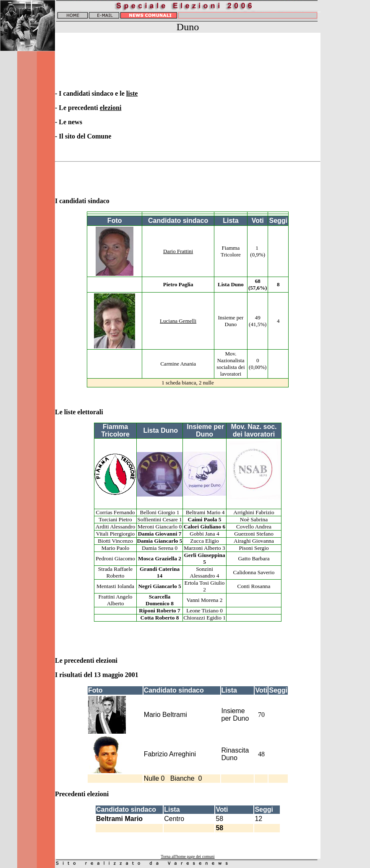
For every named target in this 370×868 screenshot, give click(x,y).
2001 (133, 675)
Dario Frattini (178, 251)
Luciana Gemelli (178, 321)
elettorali (91, 412)
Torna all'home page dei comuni (188, 856)
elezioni (111, 108)
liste (132, 93)
